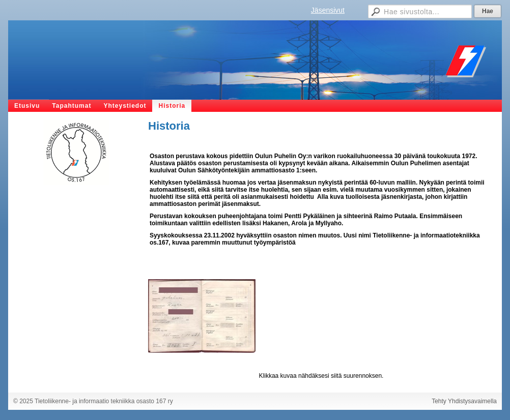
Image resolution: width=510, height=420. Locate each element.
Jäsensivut (328, 10)
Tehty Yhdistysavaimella (464, 401)
